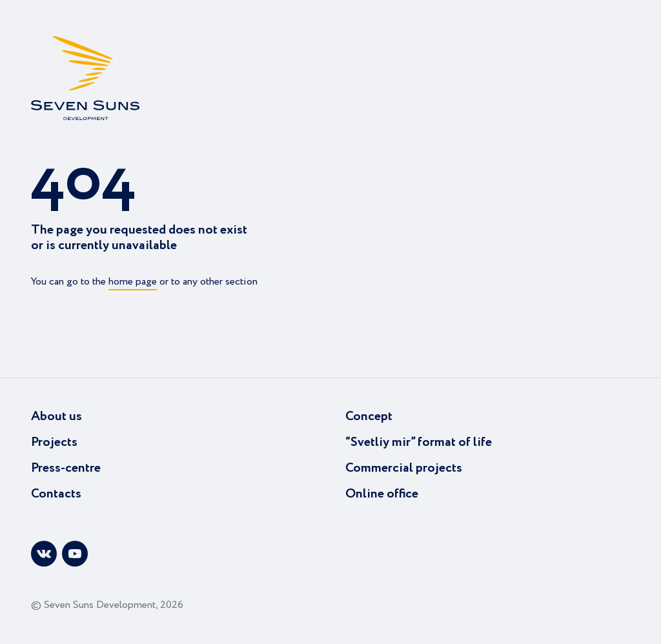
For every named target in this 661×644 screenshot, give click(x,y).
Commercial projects (404, 468)
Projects (54, 442)
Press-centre (66, 468)
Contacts (56, 494)
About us (56, 417)
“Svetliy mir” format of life (419, 442)
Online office (382, 494)
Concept (369, 417)
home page (133, 282)
